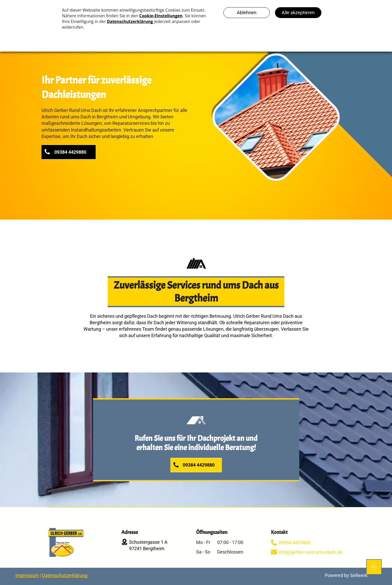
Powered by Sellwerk (346, 575)
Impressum (27, 575)
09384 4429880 (295, 543)
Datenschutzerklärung (65, 575)
